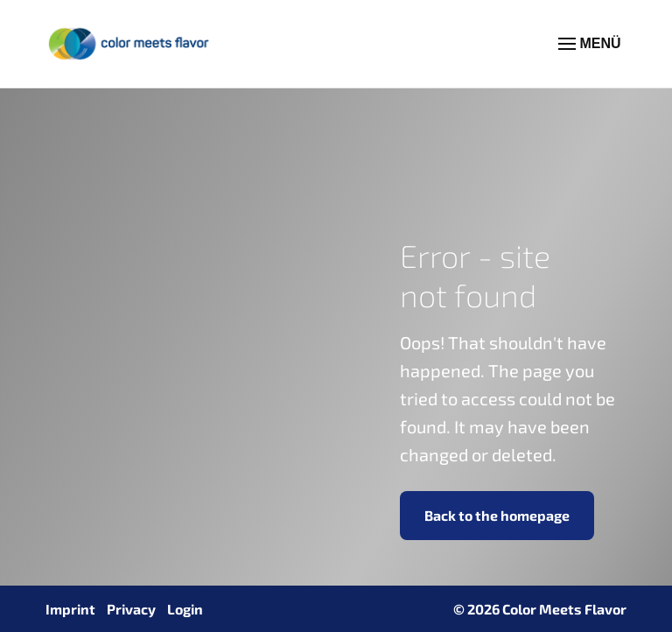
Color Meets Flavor (564, 609)
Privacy (131, 609)
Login (185, 609)
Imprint (70, 609)
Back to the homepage (497, 515)
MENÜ (590, 44)
